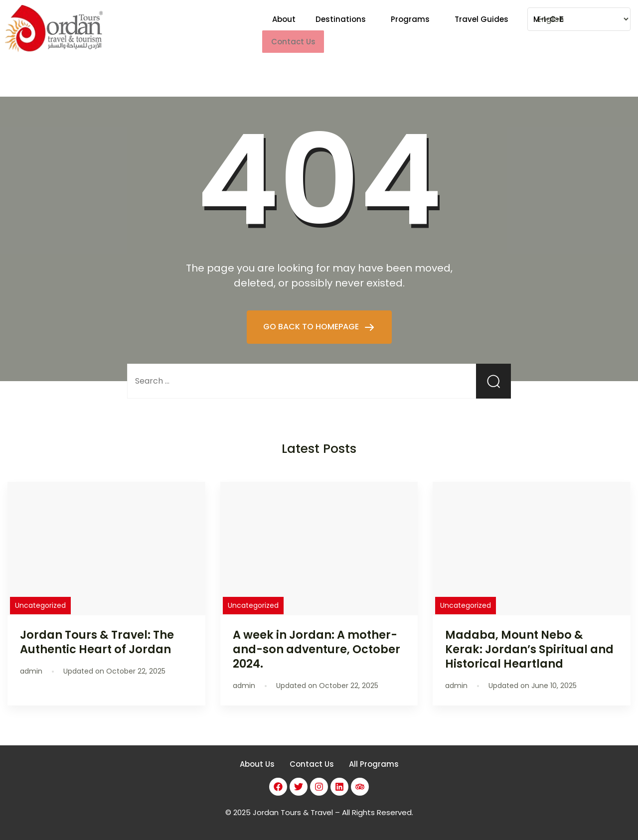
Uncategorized (40, 605)
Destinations (341, 30)
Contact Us (312, 764)
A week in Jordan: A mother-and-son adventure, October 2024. (317, 649)
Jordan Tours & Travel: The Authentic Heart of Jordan (97, 642)
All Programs (374, 764)
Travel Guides (481, 30)
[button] (343, 30)
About (284, 30)
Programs (410, 30)
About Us (257, 764)
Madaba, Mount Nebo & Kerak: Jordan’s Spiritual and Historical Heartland (529, 649)
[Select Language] (579, 19)
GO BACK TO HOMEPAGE (312, 327)
